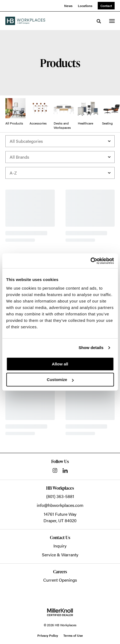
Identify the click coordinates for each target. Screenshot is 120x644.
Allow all (60, 364)
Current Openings (60, 580)
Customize (60, 380)
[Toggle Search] (99, 21)
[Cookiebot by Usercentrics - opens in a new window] (90, 261)
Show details (91, 348)
